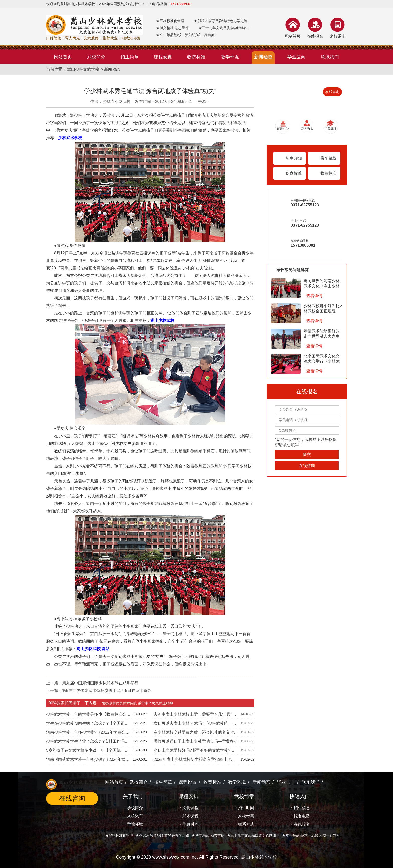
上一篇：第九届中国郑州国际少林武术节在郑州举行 (92, 683)
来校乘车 (338, 36)
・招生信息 (300, 808)
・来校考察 (244, 816)
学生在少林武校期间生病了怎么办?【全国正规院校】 (87, 724)
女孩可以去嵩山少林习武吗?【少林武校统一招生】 (195, 724)
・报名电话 (300, 816)
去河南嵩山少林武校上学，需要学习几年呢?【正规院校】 (193, 715)
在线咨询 (332, 92)
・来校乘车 (133, 816)
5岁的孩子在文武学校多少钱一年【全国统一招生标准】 (87, 751)
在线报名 (315, 36)
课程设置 (188, 782)
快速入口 (300, 796)
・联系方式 (244, 824)
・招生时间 (244, 808)
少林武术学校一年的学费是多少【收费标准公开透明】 (88, 715)
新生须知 (294, 158)
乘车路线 (328, 158)
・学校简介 (133, 808)
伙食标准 (294, 173)
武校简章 (244, 796)
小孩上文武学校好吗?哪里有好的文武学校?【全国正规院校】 (192, 751)
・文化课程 (188, 808)
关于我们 (133, 796)
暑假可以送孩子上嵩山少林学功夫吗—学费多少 (196, 741)
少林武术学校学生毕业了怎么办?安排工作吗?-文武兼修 (87, 742)
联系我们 (311, 782)
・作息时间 (188, 824)
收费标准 (328, 173)
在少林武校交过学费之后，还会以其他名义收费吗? (196, 733)
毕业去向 (286, 782)
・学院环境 (133, 824)
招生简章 (163, 782)
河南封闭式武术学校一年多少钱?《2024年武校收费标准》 (88, 761)
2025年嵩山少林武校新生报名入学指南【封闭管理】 (194, 761)
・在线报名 (300, 824)
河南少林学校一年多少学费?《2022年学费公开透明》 (88, 733)
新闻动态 (112, 69)
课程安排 (188, 796)
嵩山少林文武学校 (83, 69)
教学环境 (237, 782)
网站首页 (292, 36)
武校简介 (139, 782)
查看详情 (314, 296)
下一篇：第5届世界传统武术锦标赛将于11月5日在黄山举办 (99, 690)
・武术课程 (188, 816)
